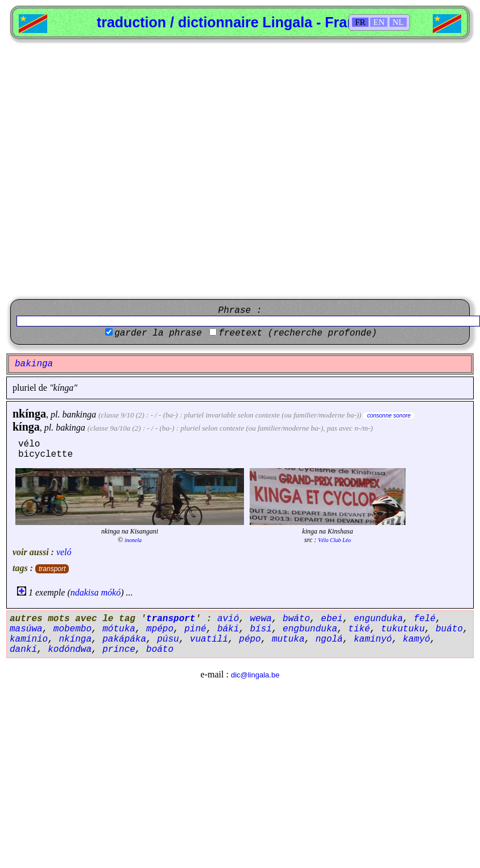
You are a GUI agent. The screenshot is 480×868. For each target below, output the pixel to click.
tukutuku (403, 629)
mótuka (119, 629)
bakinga (71, 427)
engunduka (378, 619)
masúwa (26, 629)
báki (228, 629)
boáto (160, 650)
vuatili (209, 639)
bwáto (296, 619)
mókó (111, 592)
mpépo (160, 629)
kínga (26, 427)
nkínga (29, 414)
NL (398, 22)
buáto (449, 629)
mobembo (73, 629)
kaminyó (373, 639)
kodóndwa (70, 650)
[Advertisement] (124, 169)
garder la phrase (158, 333)
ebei (332, 619)
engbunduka (310, 629)
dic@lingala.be (255, 675)
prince (119, 650)
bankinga (79, 414)
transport (52, 569)
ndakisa (85, 592)
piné (195, 629)
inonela (133, 540)
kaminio (29, 639)
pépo (250, 639)
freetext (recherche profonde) (297, 333)
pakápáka (124, 639)
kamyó (416, 639)
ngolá (329, 639)
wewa (260, 619)
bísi (260, 629)
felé (425, 619)
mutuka (288, 639)
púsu (168, 639)
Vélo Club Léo (334, 540)
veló (64, 552)
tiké (359, 629)
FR (360, 22)
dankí (23, 650)
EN (379, 22)
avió (228, 619)
